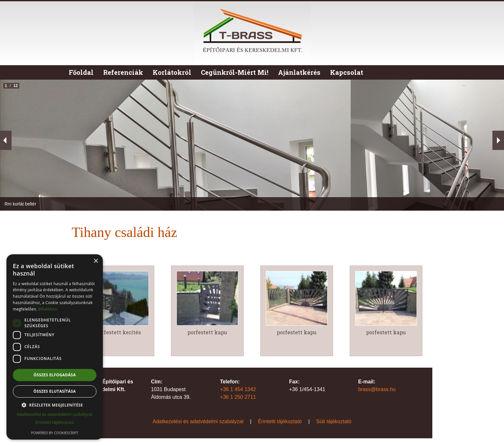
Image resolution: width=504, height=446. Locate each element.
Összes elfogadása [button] (55, 375)
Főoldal (81, 72)
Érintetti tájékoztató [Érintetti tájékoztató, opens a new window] (54, 422)
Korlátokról (172, 72)
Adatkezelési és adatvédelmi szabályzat (198, 421)
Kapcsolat (347, 72)
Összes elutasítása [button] (55, 391)
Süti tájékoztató (334, 421)
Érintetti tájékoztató (280, 421)
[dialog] (55, 347)
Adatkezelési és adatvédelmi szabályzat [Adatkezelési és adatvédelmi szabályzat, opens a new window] (55, 414)
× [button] (96, 261)
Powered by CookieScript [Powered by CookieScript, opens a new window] (55, 433)
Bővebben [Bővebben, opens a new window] (48, 309)
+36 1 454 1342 (238, 389)
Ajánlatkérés (299, 72)
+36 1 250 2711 (238, 397)
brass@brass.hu (377, 389)
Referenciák (123, 72)
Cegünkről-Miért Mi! (235, 72)
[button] (55, 405)
